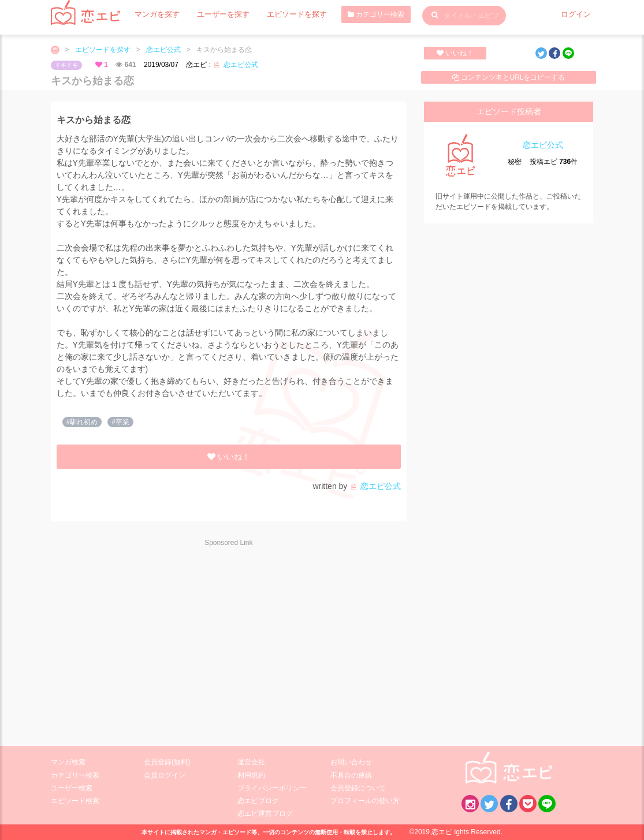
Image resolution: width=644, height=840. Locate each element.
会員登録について (358, 788)
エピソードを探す (287, 14)
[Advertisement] (154, 639)
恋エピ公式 (163, 50)
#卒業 (120, 422)
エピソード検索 (75, 801)
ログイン (577, 14)
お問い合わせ (351, 762)
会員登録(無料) (167, 762)
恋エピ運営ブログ (265, 813)
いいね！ (455, 53)
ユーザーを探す (218, 14)
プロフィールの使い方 (365, 801)
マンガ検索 (68, 762)
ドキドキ (66, 65)
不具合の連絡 (351, 775)
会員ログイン (165, 775)
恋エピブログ (258, 801)
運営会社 (251, 762)
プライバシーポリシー (272, 788)
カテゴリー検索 (364, 14)
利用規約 (251, 775)
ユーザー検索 (72, 788)
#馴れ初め (82, 422)
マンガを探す (155, 14)
